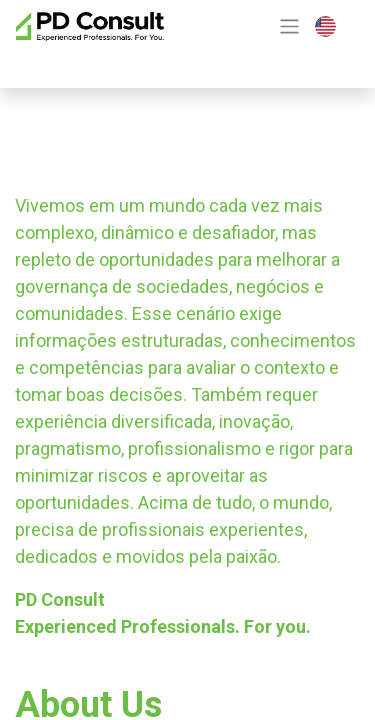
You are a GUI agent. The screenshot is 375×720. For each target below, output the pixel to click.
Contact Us (88, 62)
